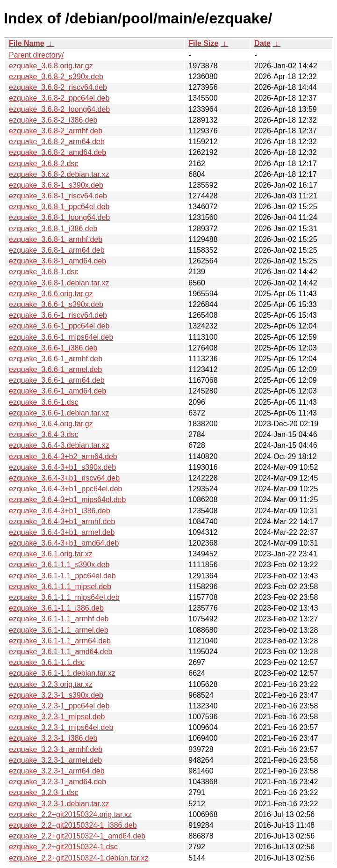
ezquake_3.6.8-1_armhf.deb (56, 239)
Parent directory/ (36, 55)
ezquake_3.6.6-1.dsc (44, 402)
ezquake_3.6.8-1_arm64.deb (57, 250)
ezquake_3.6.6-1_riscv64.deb (58, 315)
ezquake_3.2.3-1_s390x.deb (56, 695)
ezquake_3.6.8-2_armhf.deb (56, 131)
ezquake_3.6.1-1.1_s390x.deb (59, 565)
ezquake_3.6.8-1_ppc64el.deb (59, 207)
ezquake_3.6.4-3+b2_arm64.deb (63, 456)
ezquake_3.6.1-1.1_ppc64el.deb (62, 576)
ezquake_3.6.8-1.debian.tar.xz (59, 283)
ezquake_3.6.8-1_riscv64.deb (58, 196)
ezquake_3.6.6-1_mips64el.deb (61, 337)
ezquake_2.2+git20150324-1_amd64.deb (77, 836)
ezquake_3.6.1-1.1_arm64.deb (60, 641)
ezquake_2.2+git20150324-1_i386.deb (73, 825)
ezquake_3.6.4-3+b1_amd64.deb (64, 543)
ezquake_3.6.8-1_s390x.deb (56, 185)
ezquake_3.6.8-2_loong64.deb (59, 109)
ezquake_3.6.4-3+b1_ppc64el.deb (65, 489)
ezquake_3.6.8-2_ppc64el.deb (59, 98)
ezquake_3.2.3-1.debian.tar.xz (59, 804)
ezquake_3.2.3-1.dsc (44, 792)
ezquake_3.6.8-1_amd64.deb (57, 261)
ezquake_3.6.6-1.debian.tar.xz (59, 413)
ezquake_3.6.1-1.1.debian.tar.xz (62, 673)
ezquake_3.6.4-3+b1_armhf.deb (62, 522)
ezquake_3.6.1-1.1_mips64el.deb (64, 597)
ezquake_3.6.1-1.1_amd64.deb (61, 652)
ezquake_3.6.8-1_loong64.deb (59, 217)
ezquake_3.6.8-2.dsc (44, 164)
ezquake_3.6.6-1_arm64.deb (57, 380)
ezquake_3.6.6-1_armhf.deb (56, 359)
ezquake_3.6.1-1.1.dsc (47, 662)
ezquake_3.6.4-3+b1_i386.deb (60, 511)
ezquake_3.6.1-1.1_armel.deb (59, 630)
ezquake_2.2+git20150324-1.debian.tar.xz (79, 858)
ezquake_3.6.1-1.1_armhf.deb (59, 619)
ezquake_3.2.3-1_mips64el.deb (61, 727)
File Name (27, 43)
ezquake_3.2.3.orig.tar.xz (51, 684)
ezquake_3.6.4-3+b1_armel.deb (62, 532)
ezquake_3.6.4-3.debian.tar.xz (59, 445)
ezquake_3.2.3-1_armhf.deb (56, 749)
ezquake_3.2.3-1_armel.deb (55, 760)
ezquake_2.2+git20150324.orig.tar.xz (70, 814)
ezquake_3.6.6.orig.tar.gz (51, 294)
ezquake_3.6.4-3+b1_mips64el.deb (67, 500)
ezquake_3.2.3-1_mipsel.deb (57, 717)
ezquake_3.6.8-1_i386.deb (53, 229)
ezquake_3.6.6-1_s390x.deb (56, 304)
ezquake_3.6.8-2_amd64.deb (57, 152)
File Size (203, 43)
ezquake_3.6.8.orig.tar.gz (51, 66)
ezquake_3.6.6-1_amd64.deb (57, 391)
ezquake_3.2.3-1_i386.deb (53, 738)
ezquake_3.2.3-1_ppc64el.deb (59, 706)
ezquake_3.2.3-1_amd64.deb (57, 782)
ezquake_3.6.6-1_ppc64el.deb (59, 326)
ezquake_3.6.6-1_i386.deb (53, 348)
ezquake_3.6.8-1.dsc (44, 272)
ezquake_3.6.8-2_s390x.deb (56, 77)
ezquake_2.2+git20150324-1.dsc (63, 847)
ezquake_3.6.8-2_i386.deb (53, 120)
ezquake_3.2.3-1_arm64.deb (57, 771)
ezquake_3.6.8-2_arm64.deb (57, 142)
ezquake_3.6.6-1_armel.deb (55, 369)
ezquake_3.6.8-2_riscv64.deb (58, 87)
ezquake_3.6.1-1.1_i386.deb (56, 608)
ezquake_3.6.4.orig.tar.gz (51, 424)
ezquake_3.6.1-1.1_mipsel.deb (60, 587)
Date (262, 43)
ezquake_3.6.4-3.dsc (44, 434)
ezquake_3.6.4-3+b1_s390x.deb (62, 467)
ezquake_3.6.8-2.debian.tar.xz (59, 174)
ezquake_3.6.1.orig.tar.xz (51, 554)
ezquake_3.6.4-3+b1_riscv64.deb (64, 478)
